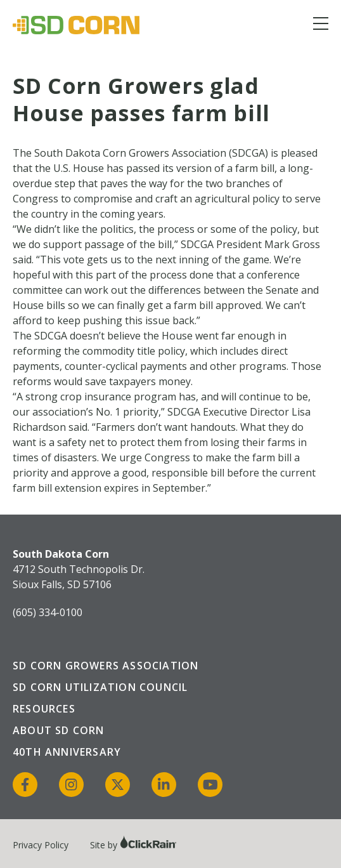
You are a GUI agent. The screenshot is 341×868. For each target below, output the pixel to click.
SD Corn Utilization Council (100, 687)
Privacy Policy (41, 845)
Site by (133, 845)
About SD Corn (59, 730)
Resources (44, 709)
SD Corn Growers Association (106, 666)
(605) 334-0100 (48, 612)
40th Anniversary (67, 752)
